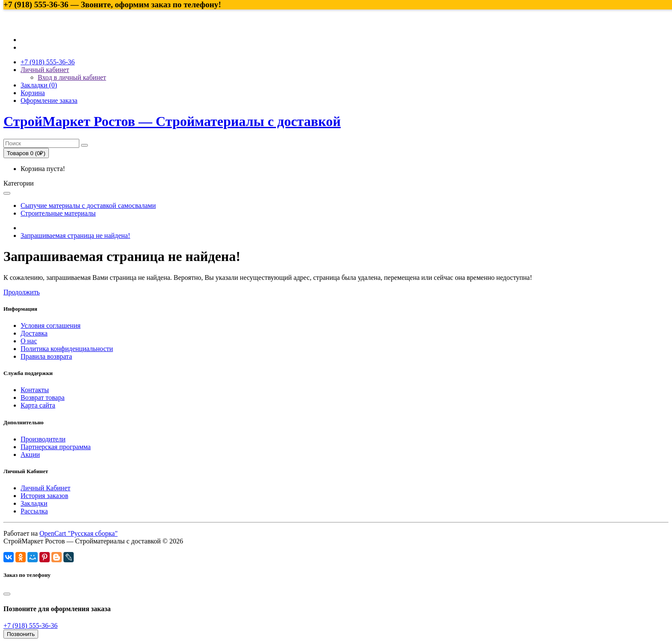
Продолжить (22, 292)
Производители (43, 439)
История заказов (44, 496)
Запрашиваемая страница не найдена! (75, 235)
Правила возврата (46, 356)
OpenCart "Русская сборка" (78, 533)
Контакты (35, 390)
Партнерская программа (56, 447)
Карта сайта (38, 405)
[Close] (7, 594)
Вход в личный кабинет (72, 77)
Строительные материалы (58, 213)
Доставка (34, 333)
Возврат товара (43, 397)
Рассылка (34, 511)
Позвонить (21, 634)
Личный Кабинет (45, 488)
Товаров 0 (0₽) (26, 153)
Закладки (34, 503)
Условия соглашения (51, 325)
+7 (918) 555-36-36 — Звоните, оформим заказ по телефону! (112, 4)
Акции (30, 454)
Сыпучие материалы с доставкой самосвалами (88, 205)
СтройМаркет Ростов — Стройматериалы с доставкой (172, 121)
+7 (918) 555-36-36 (30, 625)
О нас (29, 341)
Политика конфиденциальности (67, 349)
